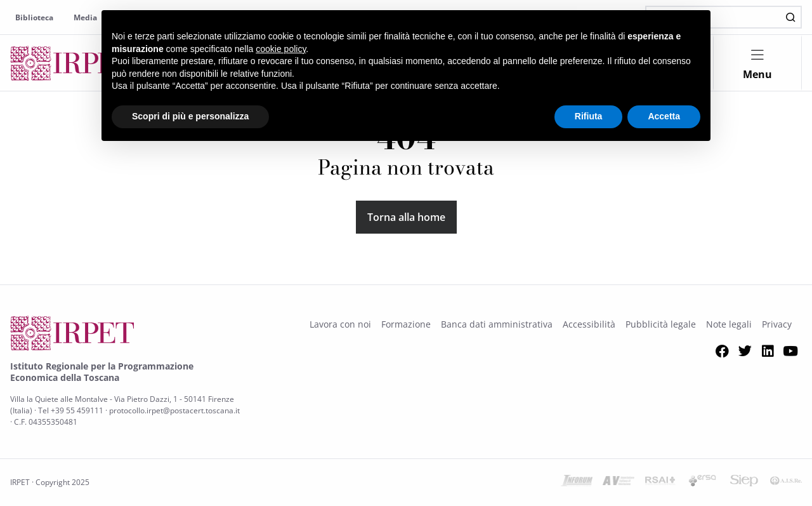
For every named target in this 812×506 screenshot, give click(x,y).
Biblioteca (34, 17)
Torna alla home (406, 217)
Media (85, 17)
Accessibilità (589, 324)
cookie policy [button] (281, 49)
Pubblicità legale (661, 324)
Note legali (729, 324)
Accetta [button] (664, 116)
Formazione (406, 324)
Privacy (777, 324)
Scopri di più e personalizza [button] (190, 116)
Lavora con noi (340, 324)
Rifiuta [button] (589, 116)
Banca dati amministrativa (497, 324)
